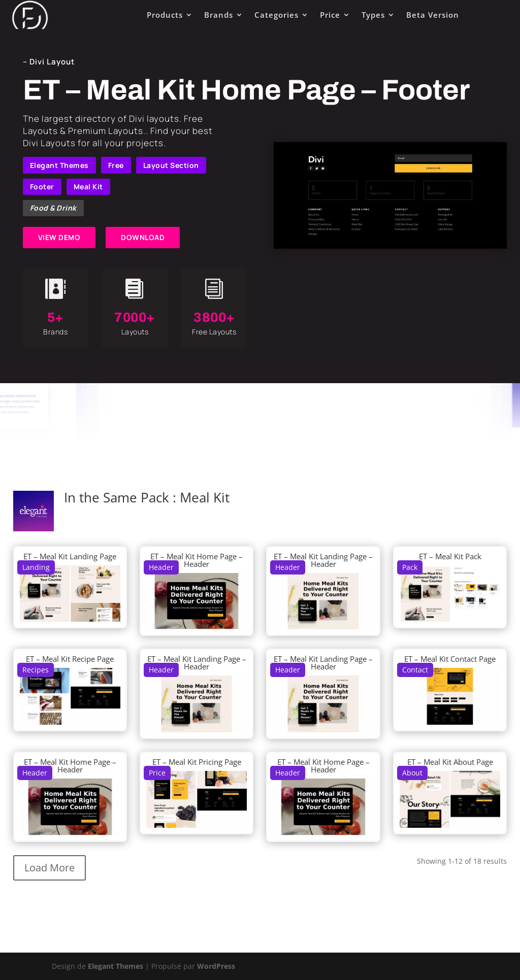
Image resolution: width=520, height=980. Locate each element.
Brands (219, 15)
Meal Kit (88, 187)
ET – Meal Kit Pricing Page (197, 762)
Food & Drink (53, 208)
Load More (50, 868)
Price (330, 15)
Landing (36, 567)
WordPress (216, 966)
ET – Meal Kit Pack (450, 556)
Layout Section (171, 165)
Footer (42, 187)
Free (116, 165)
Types (373, 15)
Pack (410, 567)
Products (165, 15)
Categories (277, 15)
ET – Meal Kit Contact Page (450, 659)
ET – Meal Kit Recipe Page (70, 659)
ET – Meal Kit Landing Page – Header (323, 560)
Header (161, 567)
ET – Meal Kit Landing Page (70, 556)
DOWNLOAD (143, 237)
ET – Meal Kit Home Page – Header (197, 560)
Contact (415, 670)
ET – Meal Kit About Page (450, 762)
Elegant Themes (59, 165)
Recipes (36, 670)
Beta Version (433, 15)
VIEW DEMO (59, 237)
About (412, 773)
